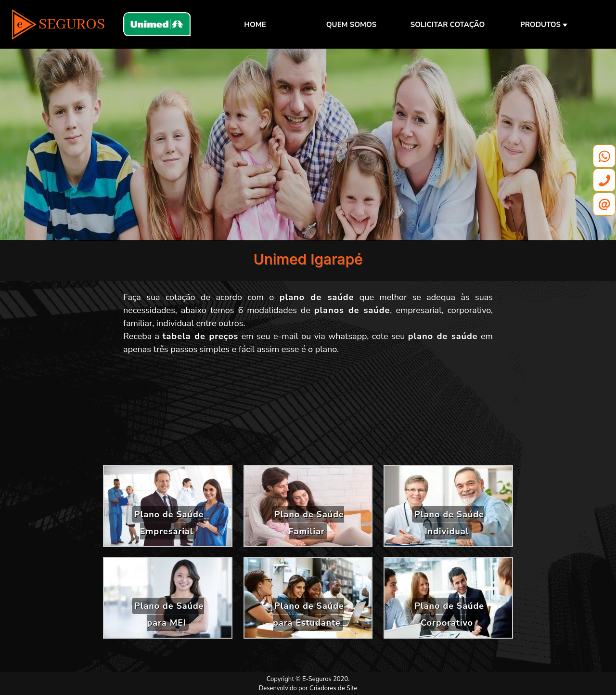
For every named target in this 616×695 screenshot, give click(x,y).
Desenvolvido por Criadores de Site (308, 688)
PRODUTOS (544, 25)
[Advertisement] (308, 414)
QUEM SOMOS (351, 25)
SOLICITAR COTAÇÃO (448, 25)
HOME (255, 25)
